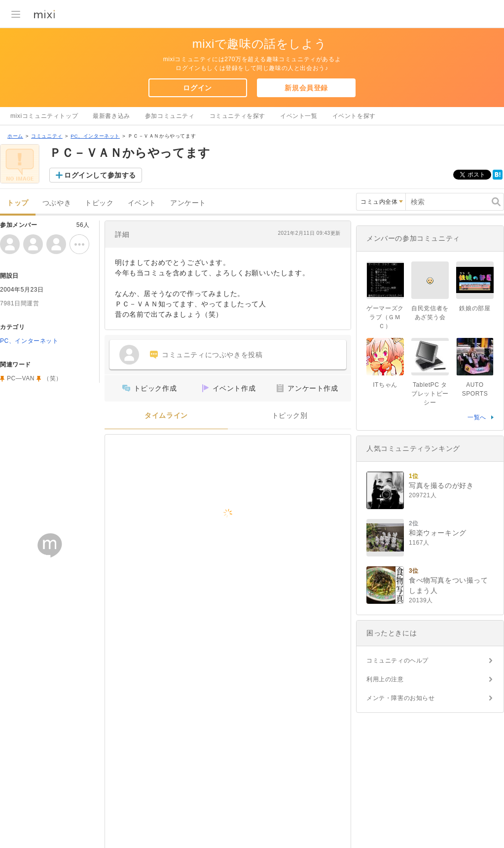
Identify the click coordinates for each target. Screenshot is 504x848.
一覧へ (477, 417)
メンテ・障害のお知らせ (401, 698)
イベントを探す (354, 116)
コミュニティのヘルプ (397, 661)
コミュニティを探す (237, 116)
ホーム (15, 136)
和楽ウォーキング (438, 533)
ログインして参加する (100, 175)
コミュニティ (47, 136)
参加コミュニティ (170, 116)
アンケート (188, 203)
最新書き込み (111, 116)
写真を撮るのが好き (441, 485)
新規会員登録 (306, 88)
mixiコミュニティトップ (44, 116)
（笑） (53, 378)
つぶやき (57, 203)
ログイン (197, 88)
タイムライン (166, 416)
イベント (142, 203)
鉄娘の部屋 (475, 308)
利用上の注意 (385, 679)
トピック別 (290, 416)
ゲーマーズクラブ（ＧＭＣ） (385, 317)
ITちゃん (385, 385)
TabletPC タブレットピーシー (430, 394)
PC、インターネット (95, 136)
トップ (18, 203)
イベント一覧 (299, 116)
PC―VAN (21, 378)
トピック (99, 203)
